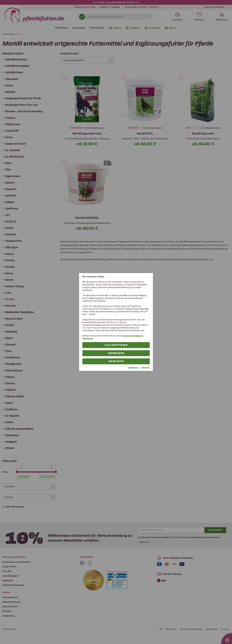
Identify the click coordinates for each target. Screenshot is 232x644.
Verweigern (116, 353)
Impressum (88, 338)
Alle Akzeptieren (116, 345)
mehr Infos (116, 361)
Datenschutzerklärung (132, 336)
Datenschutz (133, 367)
